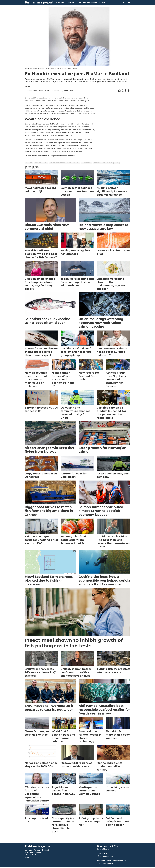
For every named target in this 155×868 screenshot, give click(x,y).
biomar (29, 163)
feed (116, 163)
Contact (70, 2)
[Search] (124, 2)
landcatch (87, 163)
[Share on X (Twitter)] (122, 91)
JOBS (79, 2)
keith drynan (73, 163)
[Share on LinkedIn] (125, 91)
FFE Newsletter (90, 2)
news (110, 163)
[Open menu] (129, 3)
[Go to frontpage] (39, 2)
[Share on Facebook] (119, 91)
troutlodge (99, 163)
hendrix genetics (57, 163)
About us (60, 2)
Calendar (103, 2)
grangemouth (41, 163)
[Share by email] (129, 91)
